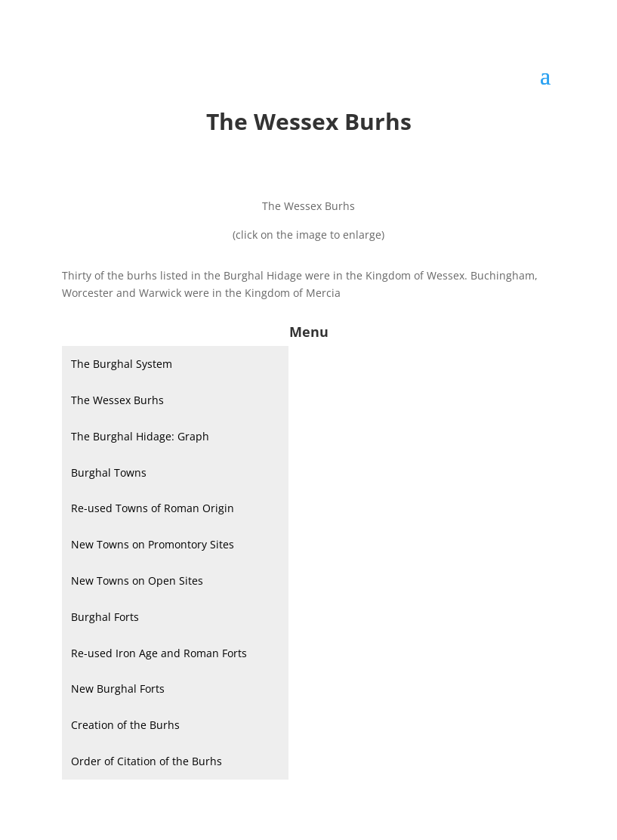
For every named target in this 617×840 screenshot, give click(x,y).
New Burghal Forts (118, 689)
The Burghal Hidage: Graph (140, 436)
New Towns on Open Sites (137, 581)
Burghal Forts (105, 617)
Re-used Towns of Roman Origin (153, 508)
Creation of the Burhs (125, 725)
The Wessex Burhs (117, 400)
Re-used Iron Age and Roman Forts (159, 653)
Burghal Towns (109, 472)
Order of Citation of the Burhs (147, 761)
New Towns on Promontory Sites (153, 544)
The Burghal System (122, 364)
